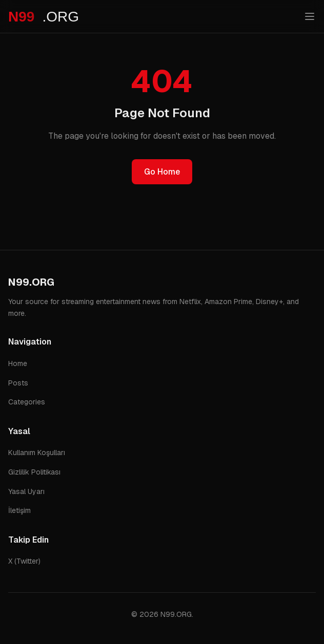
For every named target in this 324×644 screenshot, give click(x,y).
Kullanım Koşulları (37, 453)
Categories (27, 402)
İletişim (19, 510)
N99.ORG (31, 282)
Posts (18, 383)
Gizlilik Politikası (34, 472)
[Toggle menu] (310, 16)
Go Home (162, 172)
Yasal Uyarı (26, 491)
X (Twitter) (24, 561)
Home (18, 363)
